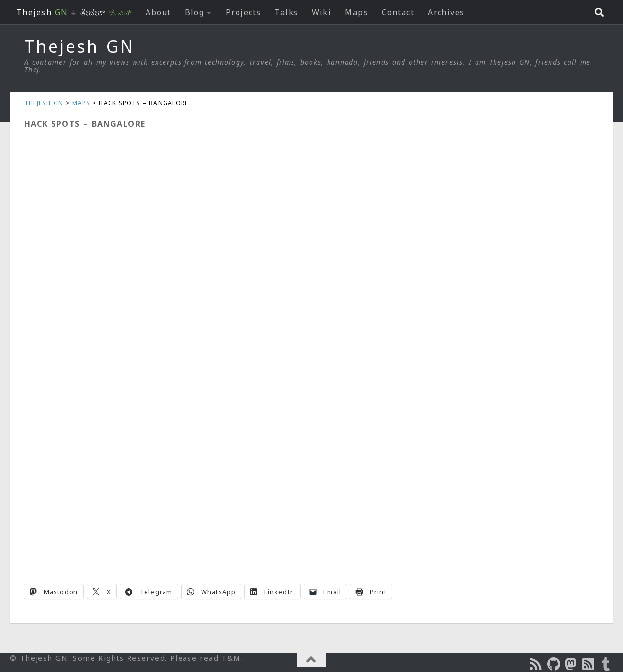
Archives (446, 12)
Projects (244, 12)
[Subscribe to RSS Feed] (589, 664)
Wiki (322, 12)
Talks (286, 12)
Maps (356, 12)
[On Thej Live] (606, 664)
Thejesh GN (79, 46)
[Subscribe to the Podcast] (536, 664)
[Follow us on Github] (554, 664)
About (158, 12)
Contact (398, 12)
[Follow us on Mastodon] (571, 664)
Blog (195, 12)
